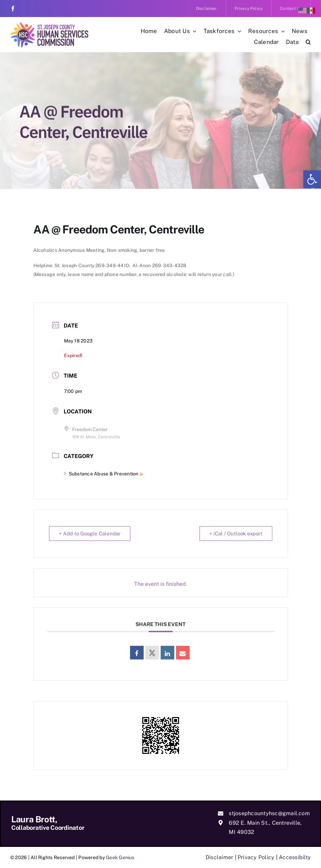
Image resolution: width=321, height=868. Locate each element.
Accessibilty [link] (295, 857)
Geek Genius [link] (120, 857)
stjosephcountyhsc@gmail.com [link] (269, 813)
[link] (312, 179)
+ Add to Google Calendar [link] (90, 534)
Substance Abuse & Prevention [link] (103, 474)
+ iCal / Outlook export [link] (236, 534)
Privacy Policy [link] (256, 857)
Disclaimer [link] (219, 857)
